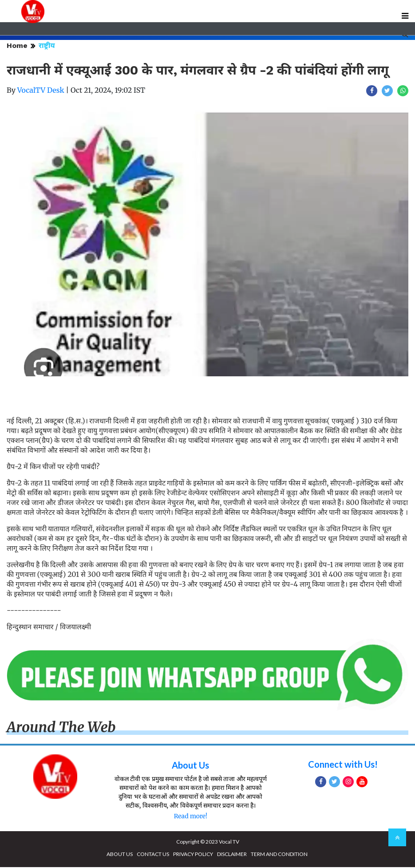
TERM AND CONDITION (279, 855)
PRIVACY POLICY (193, 855)
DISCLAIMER (232, 855)
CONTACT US (153, 855)
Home (17, 46)
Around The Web (61, 728)
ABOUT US (120, 855)
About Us (190, 766)
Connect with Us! (343, 765)
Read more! (191, 817)
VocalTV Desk (41, 91)
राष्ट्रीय (47, 46)
